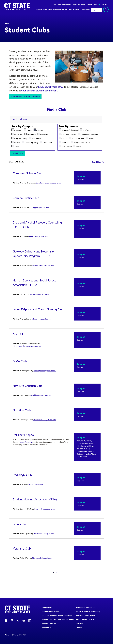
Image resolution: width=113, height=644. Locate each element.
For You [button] (103, 5)
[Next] (60, 573)
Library (74, 5)
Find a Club (18, 153)
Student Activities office (51, 87)
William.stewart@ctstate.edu (43, 265)
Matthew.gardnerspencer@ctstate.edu (27, 346)
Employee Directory (48, 623)
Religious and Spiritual (82, 142)
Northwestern (37, 138)
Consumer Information (50, 611)
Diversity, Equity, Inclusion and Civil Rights (57, 619)
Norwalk (17, 142)
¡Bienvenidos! (67, 5)
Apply (54, 5)
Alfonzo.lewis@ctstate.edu (41, 319)
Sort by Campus (22, 126)
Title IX (79, 627)
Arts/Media (87, 130)
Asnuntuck (18, 130)
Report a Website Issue (85, 619)
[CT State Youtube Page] (24, 620)
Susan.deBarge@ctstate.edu (45, 509)
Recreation (65, 142)
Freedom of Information (86, 607)
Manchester (32, 134)
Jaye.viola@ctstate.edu (36, 484)
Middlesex (44, 134)
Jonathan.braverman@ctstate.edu (49, 183)
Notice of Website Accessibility (88, 611)
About (59, 5)
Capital (29, 130)
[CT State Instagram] (12, 620)
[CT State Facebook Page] (6, 620)
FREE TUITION (92, 5)
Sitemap (79, 623)
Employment (46, 627)
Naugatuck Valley (21, 138)
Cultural (64, 138)
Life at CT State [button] (67, 9)
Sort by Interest (69, 126)
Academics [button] (57, 9)
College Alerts (46, 607)
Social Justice (67, 146)
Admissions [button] (40, 9)
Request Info (97, 10)
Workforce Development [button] (82, 9)
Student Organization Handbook (25, 96)
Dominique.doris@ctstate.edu (45, 420)
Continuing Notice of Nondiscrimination (56, 615)
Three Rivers (47, 142)
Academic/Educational (70, 130)
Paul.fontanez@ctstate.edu (41, 395)
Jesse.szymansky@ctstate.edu (45, 371)
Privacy (7, 635)
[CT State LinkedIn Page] (30, 620)
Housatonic (19, 134)
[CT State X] (18, 620)
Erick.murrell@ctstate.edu (40, 294)
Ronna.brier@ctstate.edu (38, 236)
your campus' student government (39, 91)
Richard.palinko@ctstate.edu (43, 558)
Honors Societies (78, 138)
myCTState (81, 5)
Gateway (40, 130)
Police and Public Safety (85, 615)
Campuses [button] (49, 9)
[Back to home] (17, 7)
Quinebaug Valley (32, 142)
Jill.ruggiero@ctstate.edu (39, 207)
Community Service (69, 134)
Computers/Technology (90, 134)
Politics (91, 138)
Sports (78, 146)
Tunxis (17, 146)
